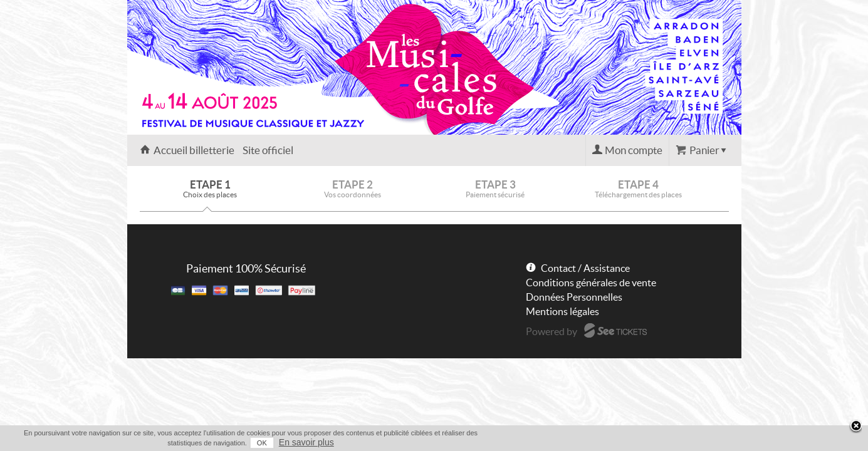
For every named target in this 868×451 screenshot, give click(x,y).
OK (673, 443)
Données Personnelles (574, 297)
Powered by (552, 331)
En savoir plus (718, 442)
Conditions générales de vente (591, 283)
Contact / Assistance (585, 268)
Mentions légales (562, 311)
